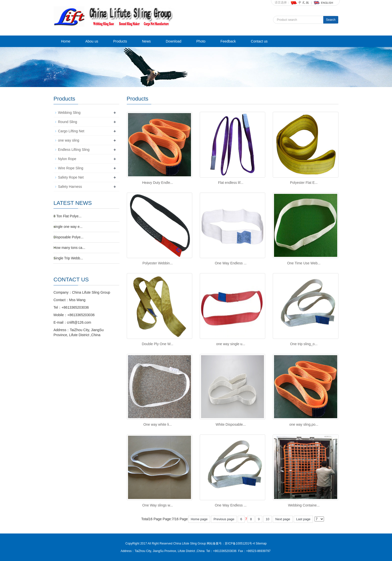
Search (331, 20)
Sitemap (261, 543)
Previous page (224, 519)
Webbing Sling (69, 113)
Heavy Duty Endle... (157, 183)
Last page (303, 519)
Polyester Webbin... (158, 263)
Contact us (259, 41)
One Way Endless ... (231, 263)
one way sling (69, 140)
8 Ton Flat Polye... (67, 216)
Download (173, 41)
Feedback (228, 41)
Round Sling (67, 122)
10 (267, 519)
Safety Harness (70, 187)
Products (120, 41)
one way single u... (231, 344)
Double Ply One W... (157, 344)
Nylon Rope (67, 159)
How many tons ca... (69, 248)
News (146, 41)
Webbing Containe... (304, 505)
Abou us (92, 41)
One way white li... (157, 424)
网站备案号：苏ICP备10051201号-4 (231, 543)
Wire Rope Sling (71, 168)
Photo (201, 41)
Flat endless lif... (231, 183)
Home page (199, 519)
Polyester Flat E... (304, 183)
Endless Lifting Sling (74, 150)
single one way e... (68, 227)
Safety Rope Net (71, 177)
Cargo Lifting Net (71, 131)
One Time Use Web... (304, 263)
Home (66, 41)
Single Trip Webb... (68, 258)
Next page (283, 519)
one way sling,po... (304, 424)
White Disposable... (231, 424)
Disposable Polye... (68, 237)
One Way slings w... (157, 505)
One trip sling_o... (304, 344)
